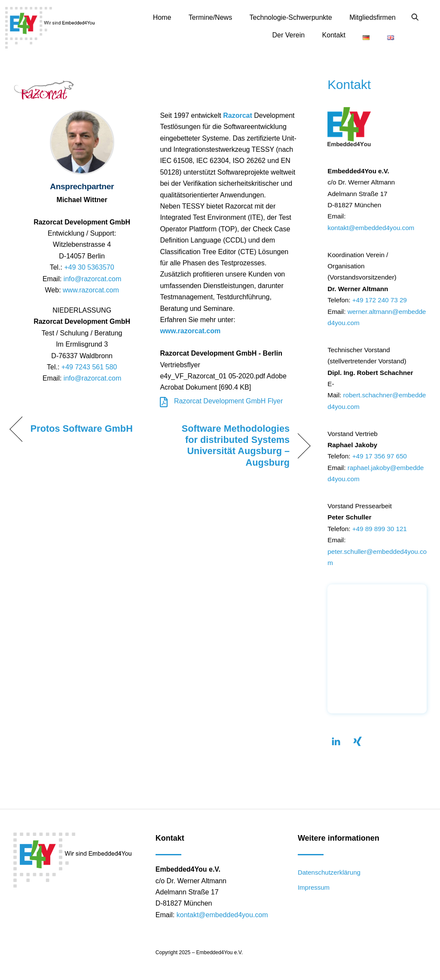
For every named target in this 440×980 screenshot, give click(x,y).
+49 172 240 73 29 (380, 300)
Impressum (314, 887)
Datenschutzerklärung (329, 872)
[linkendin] (336, 741)
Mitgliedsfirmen (373, 17)
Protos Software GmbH (82, 429)
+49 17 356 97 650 (380, 456)
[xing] (357, 741)
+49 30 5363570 (89, 267)
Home (162, 17)
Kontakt (334, 35)
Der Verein (289, 35)
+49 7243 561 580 (89, 367)
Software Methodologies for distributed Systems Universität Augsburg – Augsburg (229, 445)
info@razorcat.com (93, 279)
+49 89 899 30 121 (380, 529)
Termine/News (210, 17)
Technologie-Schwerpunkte (291, 17)
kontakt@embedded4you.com (371, 228)
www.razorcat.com (91, 290)
